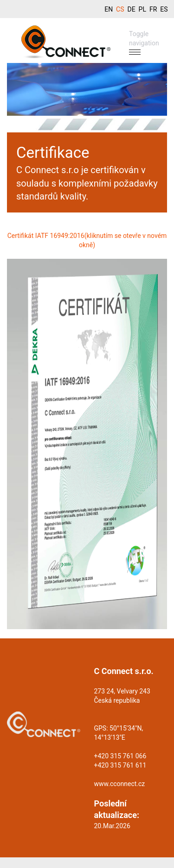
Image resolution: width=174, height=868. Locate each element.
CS (120, 9)
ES (164, 9)
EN (109, 9)
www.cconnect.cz (120, 784)
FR (153, 9)
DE (131, 9)
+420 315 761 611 (120, 765)
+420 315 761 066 (120, 756)
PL (142, 9)
